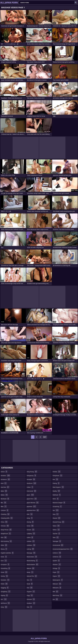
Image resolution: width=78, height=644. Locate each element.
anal (4, 483)
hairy (4, 607)
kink (30, 514)
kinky (30, 518)
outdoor (31, 603)
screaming (57, 506)
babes (4, 495)
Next (45, 437)
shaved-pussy (58, 522)
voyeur (56, 576)
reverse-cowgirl (59, 503)
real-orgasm (58, 487)
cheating (5, 514)
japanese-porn (33, 510)
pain (29, 607)
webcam (57, 584)
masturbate (32, 557)
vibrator (57, 564)
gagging (5, 588)
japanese (31, 506)
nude (30, 584)
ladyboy (31, 534)
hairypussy (31, 476)
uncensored (58, 545)
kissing (30, 522)
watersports (58, 580)
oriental (31, 599)
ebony (4, 549)
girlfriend (5, 603)
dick (4, 537)
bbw (4, 506)
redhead (57, 495)
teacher (56, 534)
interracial (32, 491)
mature (31, 568)
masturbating (32, 561)
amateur (5, 476)
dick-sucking (6, 541)
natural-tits (32, 576)
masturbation (33, 564)
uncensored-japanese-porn (63, 549)
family (4, 576)
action (4, 472)
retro (56, 499)
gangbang (6, 592)
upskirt (56, 561)
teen (56, 537)
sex (56, 510)
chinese (5, 526)
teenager (57, 541)
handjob (31, 479)
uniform (57, 553)
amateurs (5, 479)
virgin (56, 572)
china (4, 522)
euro (4, 561)
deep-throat (6, 530)
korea (30, 526)
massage (31, 553)
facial (4, 572)
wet (55, 592)
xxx (55, 599)
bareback (5, 499)
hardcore (32, 483)
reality (56, 491)
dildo (4, 545)
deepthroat (6, 534)
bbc (4, 503)
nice (29, 580)
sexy (56, 514)
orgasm (31, 592)
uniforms (57, 557)
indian (30, 487)
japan (30, 495)
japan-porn (32, 499)
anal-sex (5, 487)
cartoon (5, 510)
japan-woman (33, 503)
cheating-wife (7, 518)
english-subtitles (7, 553)
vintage (56, 568)
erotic (4, 557)
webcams (57, 588)
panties (57, 472)
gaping (4, 595)
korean (31, 530)
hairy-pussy (32, 472)
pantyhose (57, 476)
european (5, 564)
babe (4, 491)
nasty (30, 572)
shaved (57, 518)
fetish (4, 584)
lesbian (31, 541)
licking (31, 549)
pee (55, 479)
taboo (56, 526)
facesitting (5, 568)
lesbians (31, 545)
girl (4, 599)
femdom (5, 580)
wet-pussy (57, 595)
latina (30, 537)
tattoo (56, 530)
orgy (30, 595)
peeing (56, 483)
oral (30, 588)
